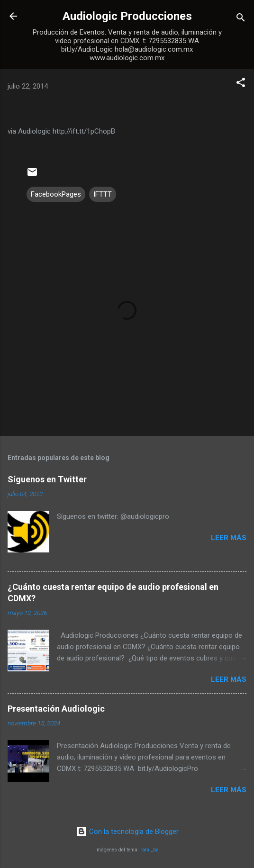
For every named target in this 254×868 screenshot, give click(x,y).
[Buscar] (241, 19)
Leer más (229, 538)
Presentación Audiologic (56, 709)
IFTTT (103, 194)
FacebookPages (56, 194)
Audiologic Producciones (127, 16)
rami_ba (150, 850)
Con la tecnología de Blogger (127, 832)
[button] (241, 84)
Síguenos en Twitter (47, 479)
